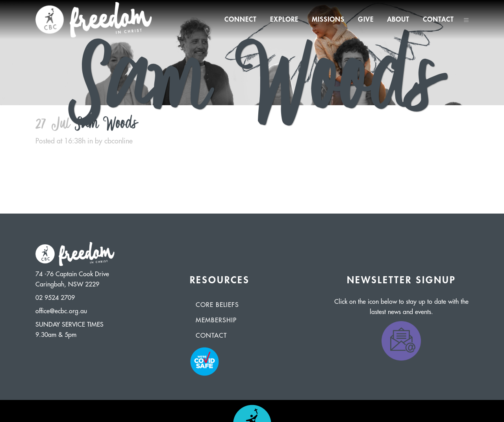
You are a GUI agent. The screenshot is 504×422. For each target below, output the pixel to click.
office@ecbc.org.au (61, 311)
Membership (216, 320)
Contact (211, 336)
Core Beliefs (217, 305)
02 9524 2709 (55, 298)
